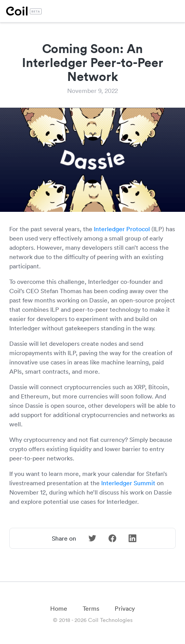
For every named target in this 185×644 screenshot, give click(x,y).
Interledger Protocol (122, 229)
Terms (91, 608)
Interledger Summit (128, 483)
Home (59, 608)
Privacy (125, 608)
